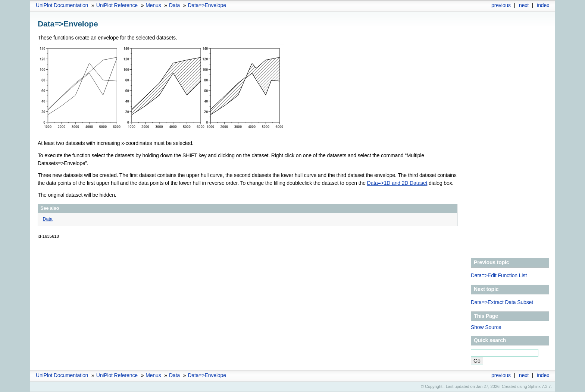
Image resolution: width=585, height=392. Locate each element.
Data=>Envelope (207, 5)
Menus (153, 5)
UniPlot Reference (117, 5)
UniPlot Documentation (62, 5)
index (543, 5)
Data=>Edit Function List (499, 275)
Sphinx (534, 386)
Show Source (486, 327)
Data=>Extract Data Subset (502, 302)
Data (174, 5)
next (524, 5)
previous (501, 5)
